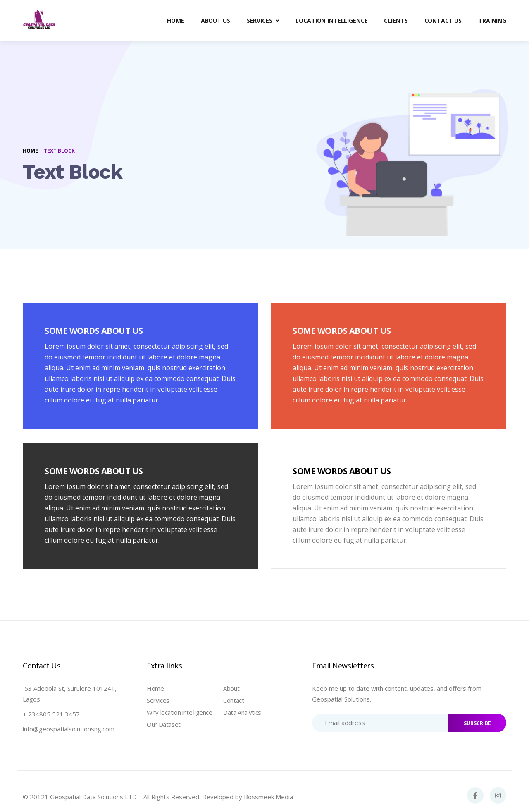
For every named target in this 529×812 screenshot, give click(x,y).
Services (158, 700)
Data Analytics (242, 712)
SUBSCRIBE (477, 723)
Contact (234, 700)
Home (155, 688)
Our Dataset (164, 724)
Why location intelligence (180, 712)
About (231, 688)
